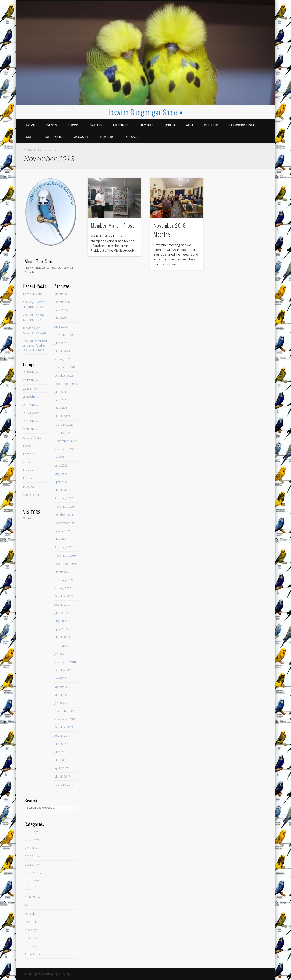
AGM (189, 125)
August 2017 (62, 736)
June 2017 (61, 752)
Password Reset (242, 125)
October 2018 (64, 670)
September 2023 (66, 384)
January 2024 (63, 359)
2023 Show (30, 429)
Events (51, 125)
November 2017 (65, 719)
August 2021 (62, 531)
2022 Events (31, 413)
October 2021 (64, 515)
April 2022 (61, 482)
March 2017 (62, 776)
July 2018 (60, 678)
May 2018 (61, 686)
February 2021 (64, 547)
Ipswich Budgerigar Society (145, 112)
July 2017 (60, 744)
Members (146, 125)
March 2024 (62, 351)
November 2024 (65, 335)
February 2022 (64, 498)
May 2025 (61, 318)
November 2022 (65, 449)
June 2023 (61, 400)
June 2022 (61, 465)
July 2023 (60, 392)
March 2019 (62, 637)
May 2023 (61, 408)
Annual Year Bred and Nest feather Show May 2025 (35, 346)
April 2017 (61, 768)
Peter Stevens (33, 294)
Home (30, 125)
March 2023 (62, 416)
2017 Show (30, 380)
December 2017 (65, 711)
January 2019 (63, 654)
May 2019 (61, 621)
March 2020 (62, 572)
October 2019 (64, 596)
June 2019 (61, 613)
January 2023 (63, 433)
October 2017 (64, 727)
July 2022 (60, 457)
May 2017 (61, 760)
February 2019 (64, 646)
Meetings (121, 125)
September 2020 (66, 564)
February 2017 (64, 785)
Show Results (32, 495)
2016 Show (30, 372)
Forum (170, 125)
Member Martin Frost (113, 225)
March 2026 (62, 294)
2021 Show (30, 405)
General (29, 462)
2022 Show (30, 421)
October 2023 (64, 375)
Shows (73, 125)
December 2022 (65, 441)
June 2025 (61, 310)
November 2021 (65, 506)
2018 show (30, 388)
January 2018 (63, 703)
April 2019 (61, 629)
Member (29, 478)
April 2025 (61, 326)
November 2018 (65, 662)
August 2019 (62, 605)
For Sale (131, 137)
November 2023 (65, 367)
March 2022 (62, 490)
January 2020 (63, 588)
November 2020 (65, 555)
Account (81, 137)
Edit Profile (54, 137)
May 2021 (61, 539)
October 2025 (64, 302)
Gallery (96, 125)
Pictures (29, 486)
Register (211, 125)
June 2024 (61, 343)
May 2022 (61, 474)
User (30, 137)
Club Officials (32, 437)
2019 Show (30, 397)
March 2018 (62, 695)
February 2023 (64, 425)
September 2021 (66, 523)
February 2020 (64, 580)
